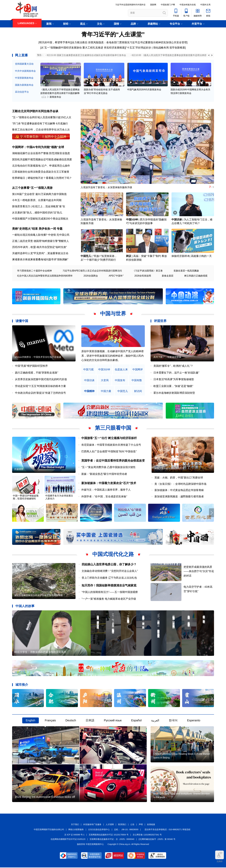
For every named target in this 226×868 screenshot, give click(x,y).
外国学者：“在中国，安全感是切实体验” (104, 497)
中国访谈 (177, 220)
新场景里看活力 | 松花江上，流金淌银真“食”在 (39, 207)
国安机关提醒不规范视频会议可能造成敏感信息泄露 (42, 160)
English (31, 721)
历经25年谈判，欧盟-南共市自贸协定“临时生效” (40, 248)
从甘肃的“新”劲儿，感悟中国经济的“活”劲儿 (37, 213)
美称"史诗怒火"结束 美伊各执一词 (34, 229)
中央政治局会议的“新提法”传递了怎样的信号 (41, 393)
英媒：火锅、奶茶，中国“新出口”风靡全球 (179, 478)
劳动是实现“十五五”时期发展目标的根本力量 (41, 387)
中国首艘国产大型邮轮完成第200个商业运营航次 (40, 219)
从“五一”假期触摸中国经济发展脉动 (61, 48)
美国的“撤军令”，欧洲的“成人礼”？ (173, 366)
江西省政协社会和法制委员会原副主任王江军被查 (41, 172)
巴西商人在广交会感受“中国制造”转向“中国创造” (109, 452)
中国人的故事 (25, 607)
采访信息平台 (22, 92)
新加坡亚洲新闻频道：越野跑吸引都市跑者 (179, 497)
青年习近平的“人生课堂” (113, 34)
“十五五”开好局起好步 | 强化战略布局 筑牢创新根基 (156, 48)
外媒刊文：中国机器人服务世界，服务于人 (106, 490)
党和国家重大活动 (24, 64)
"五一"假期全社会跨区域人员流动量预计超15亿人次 (42, 117)
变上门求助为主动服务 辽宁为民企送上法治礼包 (109, 578)
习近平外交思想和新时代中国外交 (130, 5)
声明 (141, 825)
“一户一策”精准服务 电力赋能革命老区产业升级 (109, 599)
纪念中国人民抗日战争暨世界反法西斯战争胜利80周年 (45, 276)
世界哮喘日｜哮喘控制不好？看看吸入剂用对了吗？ (42, 178)
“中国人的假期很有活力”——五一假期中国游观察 (110, 592)
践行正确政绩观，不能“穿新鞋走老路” (37, 373)
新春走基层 (168, 276)
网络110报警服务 (76, 830)
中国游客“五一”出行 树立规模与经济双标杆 (109, 438)
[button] (212, 146)
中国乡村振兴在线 (188, 5)
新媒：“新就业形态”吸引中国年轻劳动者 (104, 474)
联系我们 (122, 825)
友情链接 (151, 825)
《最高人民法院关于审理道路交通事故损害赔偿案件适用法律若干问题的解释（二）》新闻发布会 (60, 93)
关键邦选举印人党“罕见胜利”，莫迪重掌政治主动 (40, 254)
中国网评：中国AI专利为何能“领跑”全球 (38, 147)
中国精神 (89, 391)
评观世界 (160, 321)
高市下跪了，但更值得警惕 (167, 357)
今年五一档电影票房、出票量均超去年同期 (37, 200)
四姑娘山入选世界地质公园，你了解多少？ (109, 565)
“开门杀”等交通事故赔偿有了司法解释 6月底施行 (40, 124)
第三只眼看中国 (113, 428)
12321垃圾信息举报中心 (99, 830)
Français (50, 721)
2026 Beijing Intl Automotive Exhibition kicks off (45, 797)
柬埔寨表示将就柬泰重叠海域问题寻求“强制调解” (40, 260)
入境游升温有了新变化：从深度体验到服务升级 (108, 188)
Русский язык (113, 721)
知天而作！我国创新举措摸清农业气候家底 (109, 586)
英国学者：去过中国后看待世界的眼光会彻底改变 (113, 461)
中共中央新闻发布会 (25, 71)
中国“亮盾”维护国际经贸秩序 (31, 366)
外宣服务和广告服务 (92, 825)
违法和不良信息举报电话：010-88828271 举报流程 (167, 830)
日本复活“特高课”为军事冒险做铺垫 (174, 380)
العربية (155, 721)
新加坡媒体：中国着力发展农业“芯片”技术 (109, 484)
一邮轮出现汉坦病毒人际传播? (30, 235)
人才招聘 (110, 825)
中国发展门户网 (168, 5)
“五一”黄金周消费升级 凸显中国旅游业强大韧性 (109, 468)
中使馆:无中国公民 (59, 235)
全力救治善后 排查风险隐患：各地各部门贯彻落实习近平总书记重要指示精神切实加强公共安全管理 (129, 42)
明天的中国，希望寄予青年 (55, 42)
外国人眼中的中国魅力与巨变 (169, 469)
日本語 (90, 721)
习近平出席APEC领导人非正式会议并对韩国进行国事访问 (92, 271)
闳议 (129, 256)
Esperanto (194, 721)
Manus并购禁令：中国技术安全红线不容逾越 (38, 357)
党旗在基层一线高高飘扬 (186, 271)
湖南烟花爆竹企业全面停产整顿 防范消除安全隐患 (41, 154)
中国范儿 (86, 256)
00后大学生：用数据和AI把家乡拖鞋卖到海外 (40, 653)
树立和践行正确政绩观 (196, 276)
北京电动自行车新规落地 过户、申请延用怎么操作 (41, 166)
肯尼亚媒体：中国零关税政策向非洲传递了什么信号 (111, 445)
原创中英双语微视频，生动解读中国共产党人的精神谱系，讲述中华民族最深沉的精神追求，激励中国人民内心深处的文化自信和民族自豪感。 (112, 356)
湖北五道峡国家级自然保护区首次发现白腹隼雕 (39, 596)
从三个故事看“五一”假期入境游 (32, 188)
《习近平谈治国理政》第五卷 (148, 271)
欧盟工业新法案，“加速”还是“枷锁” (173, 387)
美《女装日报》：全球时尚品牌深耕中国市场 (180, 484)
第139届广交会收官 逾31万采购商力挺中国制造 (39, 194)
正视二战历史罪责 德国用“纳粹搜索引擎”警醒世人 (41, 241)
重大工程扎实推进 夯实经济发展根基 (103, 48)
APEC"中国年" (116, 276)
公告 (132, 825)
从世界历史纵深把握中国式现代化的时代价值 (41, 380)
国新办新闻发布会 (24, 85)
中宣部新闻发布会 (24, 78)
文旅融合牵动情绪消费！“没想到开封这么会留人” (110, 572)
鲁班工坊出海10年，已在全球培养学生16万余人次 (41, 130)
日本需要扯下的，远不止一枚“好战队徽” (176, 373)
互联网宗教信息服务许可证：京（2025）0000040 (112, 840)
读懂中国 (22, 321)
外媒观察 (19, 470)
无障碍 (220, 857)
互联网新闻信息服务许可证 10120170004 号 (109, 835)
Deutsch (71, 721)
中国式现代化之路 (113, 555)
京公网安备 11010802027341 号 (147, 835)
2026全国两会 (91, 276)
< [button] (209, 55)
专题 (60, 229)
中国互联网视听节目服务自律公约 (49, 830)
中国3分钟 (132, 220)
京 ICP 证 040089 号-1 (74, 835)
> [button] (212, 55)
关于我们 (75, 825)
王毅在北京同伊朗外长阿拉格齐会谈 (35, 111)
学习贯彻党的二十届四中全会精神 (34, 271)
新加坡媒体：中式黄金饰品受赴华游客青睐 (179, 491)
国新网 (153, 5)
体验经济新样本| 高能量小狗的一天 (192, 256)
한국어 (173, 721)
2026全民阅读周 (143, 276)
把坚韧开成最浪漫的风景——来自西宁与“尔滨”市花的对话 (199, 572)
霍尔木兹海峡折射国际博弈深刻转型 (174, 393)
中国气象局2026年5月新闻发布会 (144, 90)
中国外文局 (205, 5)
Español (136, 721)
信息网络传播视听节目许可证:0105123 (68, 840)
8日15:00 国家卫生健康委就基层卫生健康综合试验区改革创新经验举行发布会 (86, 55)
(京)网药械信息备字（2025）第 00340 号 (157, 840)
